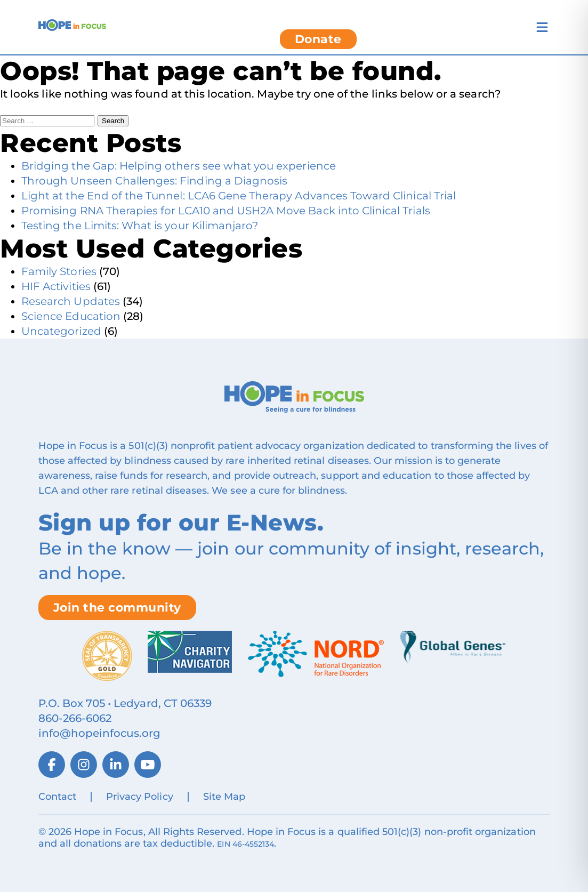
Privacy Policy (140, 797)
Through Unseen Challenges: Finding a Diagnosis (154, 181)
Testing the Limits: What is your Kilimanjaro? (140, 226)
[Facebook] (52, 765)
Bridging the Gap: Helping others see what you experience (179, 166)
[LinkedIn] (116, 765)
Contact (57, 797)
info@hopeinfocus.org (100, 733)
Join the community (117, 608)
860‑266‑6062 (75, 718)
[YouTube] (148, 765)
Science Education (71, 316)
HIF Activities (56, 286)
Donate (318, 39)
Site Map (224, 797)
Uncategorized (61, 331)
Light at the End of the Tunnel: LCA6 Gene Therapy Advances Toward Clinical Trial (239, 196)
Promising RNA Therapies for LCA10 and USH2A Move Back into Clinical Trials (226, 211)
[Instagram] (84, 765)
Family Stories (59, 271)
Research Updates (71, 301)
